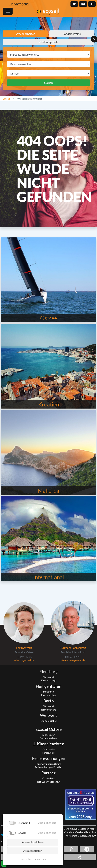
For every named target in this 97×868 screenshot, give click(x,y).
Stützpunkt (49, 677)
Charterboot (49, 778)
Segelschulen (48, 735)
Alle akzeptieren (33, 851)
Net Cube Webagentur (48, 782)
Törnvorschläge (48, 680)
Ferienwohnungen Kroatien (49, 767)
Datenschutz (26, 859)
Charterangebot (48, 721)
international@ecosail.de (73, 660)
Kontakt (83, 4)
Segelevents (48, 753)
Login (92, 4)
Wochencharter (25, 34)
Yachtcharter (48, 749)
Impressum (40, 859)
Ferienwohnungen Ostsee (48, 764)
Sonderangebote (48, 42)
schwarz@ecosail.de (24, 660)
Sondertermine (72, 34)
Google (22, 833)
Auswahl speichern (33, 842)
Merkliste (74, 4)
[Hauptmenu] (8, 11)
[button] (71, 849)
